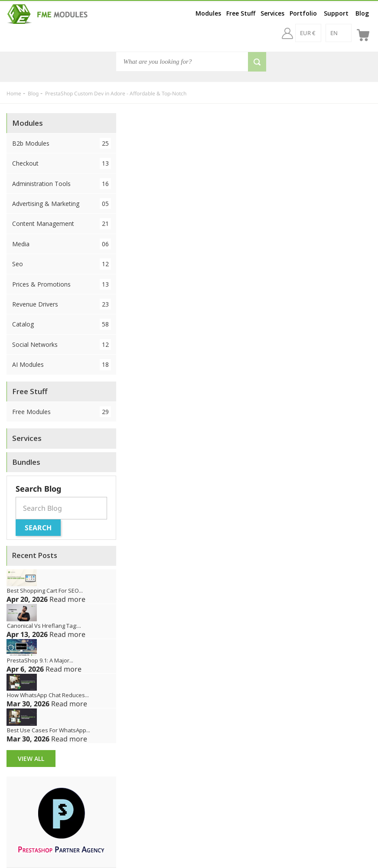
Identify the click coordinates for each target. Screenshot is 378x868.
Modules (208, 13)
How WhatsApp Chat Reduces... (48, 695)
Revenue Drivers (62, 304)
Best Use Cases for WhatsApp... (49, 730)
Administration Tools (62, 184)
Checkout (62, 163)
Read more (67, 599)
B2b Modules (62, 143)
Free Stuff (241, 13)
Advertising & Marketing (62, 204)
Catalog (62, 324)
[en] (339, 33)
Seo (62, 264)
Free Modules (62, 412)
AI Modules (62, 364)
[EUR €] (308, 33)
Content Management (62, 224)
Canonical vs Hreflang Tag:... (44, 626)
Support (336, 13)
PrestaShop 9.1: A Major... (40, 660)
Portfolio (303, 13)
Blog (362, 13)
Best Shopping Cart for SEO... (45, 591)
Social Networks (62, 344)
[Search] (191, 62)
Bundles (26, 462)
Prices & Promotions (62, 284)
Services (272, 13)
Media (62, 244)
